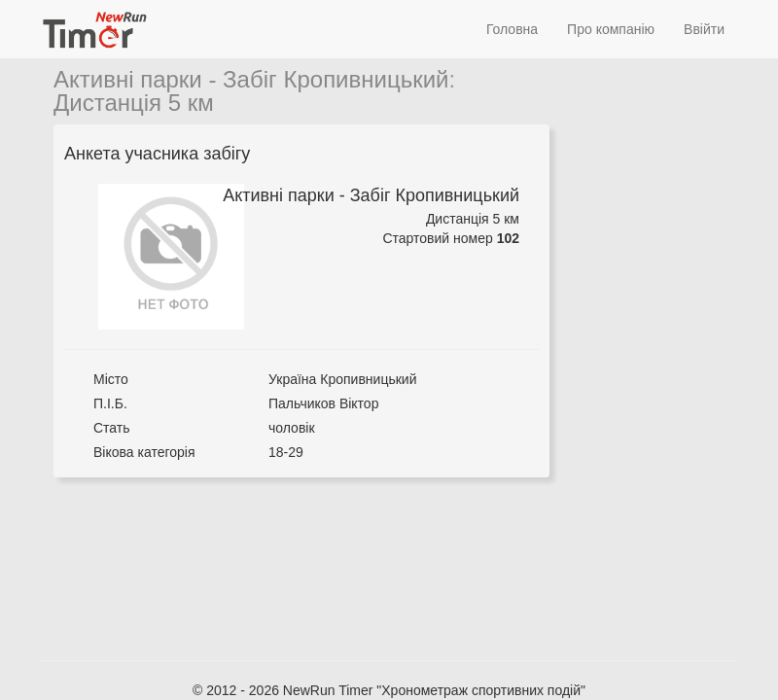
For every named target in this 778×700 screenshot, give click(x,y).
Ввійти (704, 29)
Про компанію (611, 29)
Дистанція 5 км (134, 103)
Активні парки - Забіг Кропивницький (251, 79)
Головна (512, 29)
